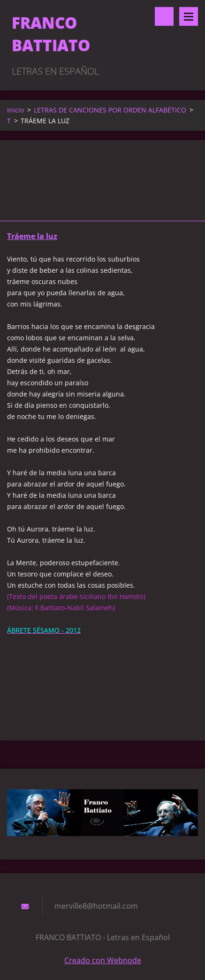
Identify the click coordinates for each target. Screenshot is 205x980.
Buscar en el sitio (164, 16)
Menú (189, 16)
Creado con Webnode (103, 960)
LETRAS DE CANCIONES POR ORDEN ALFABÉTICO (110, 110)
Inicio (15, 110)
